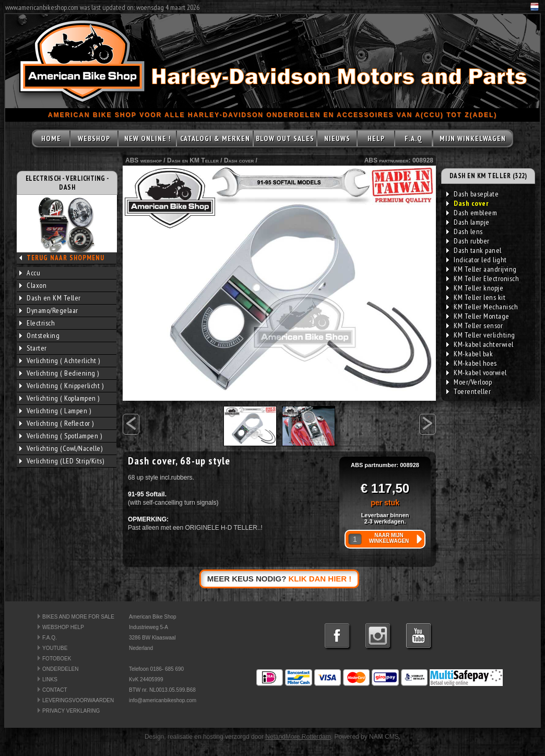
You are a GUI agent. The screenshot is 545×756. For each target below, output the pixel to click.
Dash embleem (472, 213)
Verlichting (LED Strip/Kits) (62, 461)
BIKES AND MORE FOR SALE (78, 617)
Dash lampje (468, 222)
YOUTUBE (55, 648)
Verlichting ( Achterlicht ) (60, 360)
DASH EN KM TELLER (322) (488, 176)
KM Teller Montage (478, 316)
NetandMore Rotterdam (298, 737)
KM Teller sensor (475, 325)
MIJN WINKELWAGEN (473, 138)
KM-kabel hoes (472, 363)
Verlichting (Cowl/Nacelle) (61, 448)
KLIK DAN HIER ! (320, 579)
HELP (376, 138)
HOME (51, 138)
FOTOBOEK (57, 659)
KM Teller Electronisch (483, 278)
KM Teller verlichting (481, 335)
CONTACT (55, 690)
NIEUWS (337, 138)
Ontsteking (39, 335)
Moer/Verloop (469, 382)
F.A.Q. (50, 638)
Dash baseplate (472, 194)
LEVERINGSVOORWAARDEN (78, 700)
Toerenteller (469, 391)
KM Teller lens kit (476, 297)
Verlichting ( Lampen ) (55, 411)
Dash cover (239, 160)
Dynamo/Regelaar (49, 310)
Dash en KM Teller (50, 298)
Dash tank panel (474, 250)
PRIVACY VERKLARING (71, 711)
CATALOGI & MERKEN (215, 138)
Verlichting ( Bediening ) (59, 373)
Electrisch (37, 323)
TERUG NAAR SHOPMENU (66, 258)
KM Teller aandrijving (482, 269)
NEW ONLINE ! (147, 138)
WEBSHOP (94, 138)
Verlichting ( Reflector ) (57, 423)
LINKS (50, 679)
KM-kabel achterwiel (480, 344)
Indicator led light (477, 260)
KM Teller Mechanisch (482, 307)
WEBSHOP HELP (63, 627)
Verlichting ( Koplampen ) (60, 398)
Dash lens (465, 231)
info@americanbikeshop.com (163, 700)
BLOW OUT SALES (285, 138)
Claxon (33, 285)
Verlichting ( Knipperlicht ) (61, 386)
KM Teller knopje (475, 288)
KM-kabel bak (470, 354)
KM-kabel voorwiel (477, 373)
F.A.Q (413, 138)
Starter (33, 348)
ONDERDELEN (60, 669)
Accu (30, 273)
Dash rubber (468, 241)
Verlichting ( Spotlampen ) (61, 436)
